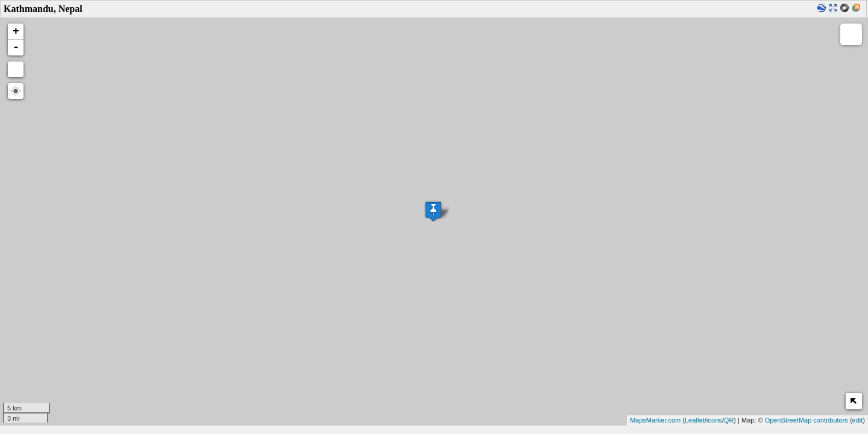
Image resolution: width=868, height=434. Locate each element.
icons (714, 420)
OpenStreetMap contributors (807, 420)
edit (858, 420)
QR (729, 420)
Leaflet (695, 420)
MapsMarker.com (655, 420)
